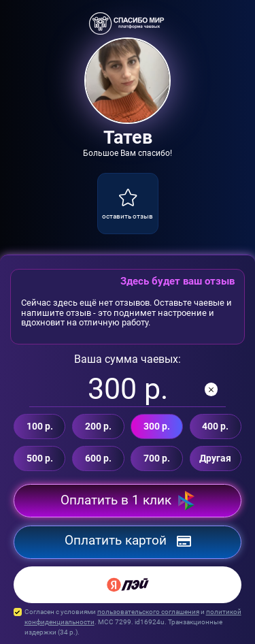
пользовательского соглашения (148, 612)
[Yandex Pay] (128, 585)
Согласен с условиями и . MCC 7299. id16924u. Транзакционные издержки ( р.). (128, 622)
